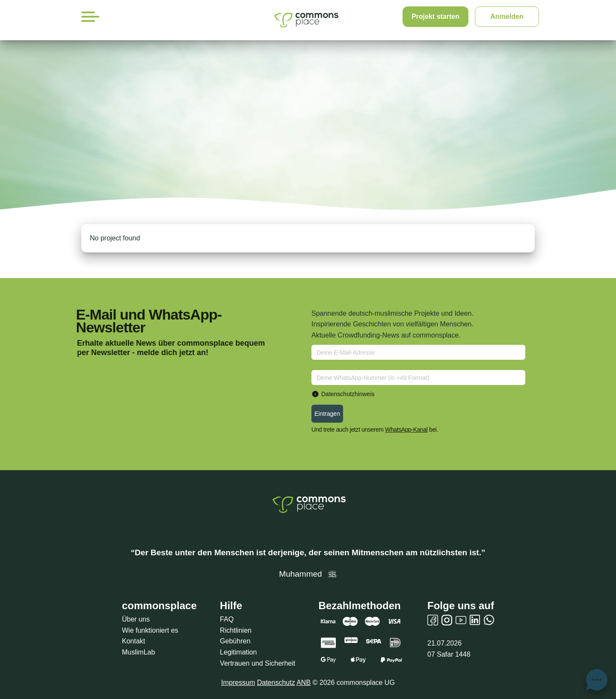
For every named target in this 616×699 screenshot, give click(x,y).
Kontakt (133, 641)
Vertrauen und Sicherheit (258, 663)
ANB (304, 683)
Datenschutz (276, 683)
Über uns (136, 619)
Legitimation (238, 652)
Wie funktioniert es (150, 630)
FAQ (227, 619)
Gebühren (235, 641)
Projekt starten (435, 16)
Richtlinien (236, 630)
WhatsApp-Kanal (406, 429)
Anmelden (507, 16)
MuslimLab (138, 652)
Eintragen (327, 414)
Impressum (238, 683)
